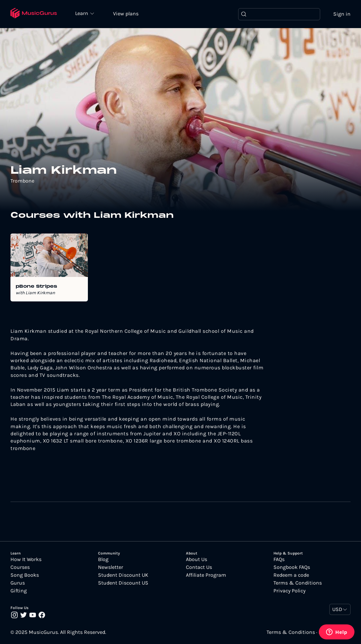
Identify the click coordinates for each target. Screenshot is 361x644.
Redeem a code (291, 575)
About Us (197, 559)
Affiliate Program (206, 575)
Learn (82, 13)
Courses (20, 567)
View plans (126, 14)
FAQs (279, 559)
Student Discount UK (123, 575)
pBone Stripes (36, 287)
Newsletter (111, 567)
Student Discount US (123, 583)
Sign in (342, 14)
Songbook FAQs (292, 567)
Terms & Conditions (298, 583)
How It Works (26, 559)
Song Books (25, 575)
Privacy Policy (289, 591)
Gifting (19, 591)
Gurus (18, 583)
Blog (103, 559)
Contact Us (199, 567)
